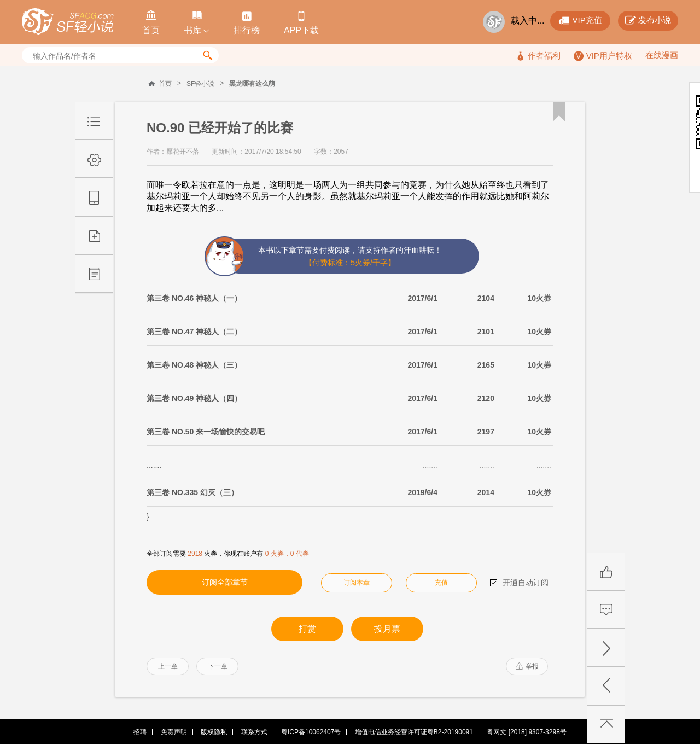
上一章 (168, 666)
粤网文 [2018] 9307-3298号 (526, 732)
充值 (441, 583)
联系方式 (254, 732)
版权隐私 (214, 732)
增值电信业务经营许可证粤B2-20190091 (414, 732)
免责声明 (174, 732)
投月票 (387, 629)
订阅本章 (357, 583)
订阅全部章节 (225, 582)
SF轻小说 (200, 84)
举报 (527, 666)
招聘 (140, 732)
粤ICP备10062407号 (311, 732)
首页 (165, 84)
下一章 (218, 666)
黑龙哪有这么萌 (252, 84)
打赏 (307, 629)
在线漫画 (662, 55)
